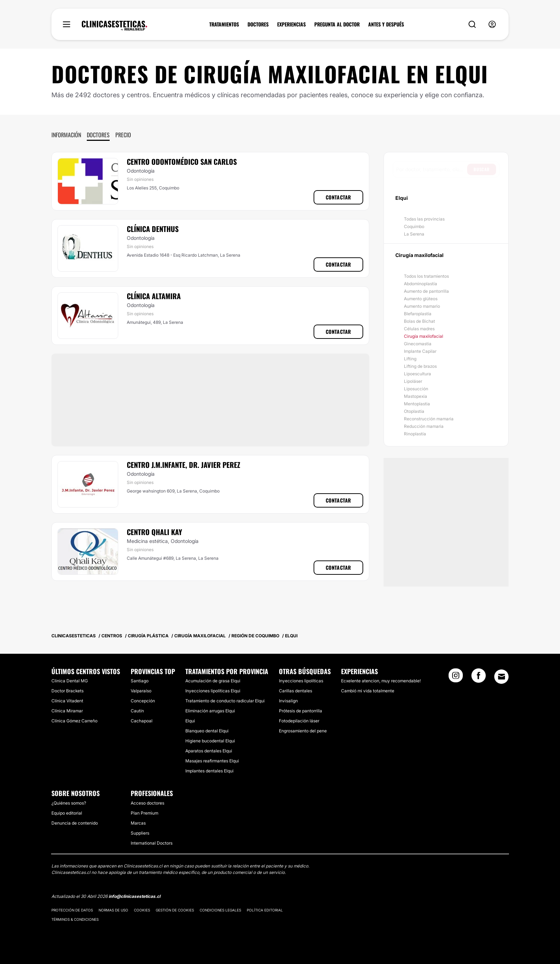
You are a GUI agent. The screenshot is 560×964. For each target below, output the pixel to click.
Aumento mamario (422, 306)
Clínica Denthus (153, 229)
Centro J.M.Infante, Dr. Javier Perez (184, 465)
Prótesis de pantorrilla (301, 711)
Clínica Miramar (67, 711)
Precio (123, 135)
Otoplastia (414, 411)
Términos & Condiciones (75, 919)
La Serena (414, 234)
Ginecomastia (418, 344)
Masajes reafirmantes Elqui (212, 761)
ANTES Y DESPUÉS (386, 24)
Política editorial (265, 910)
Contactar (338, 197)
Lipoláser (413, 381)
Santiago (140, 681)
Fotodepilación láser (299, 721)
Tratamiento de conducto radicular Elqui (225, 701)
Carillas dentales (296, 691)
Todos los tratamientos (426, 276)
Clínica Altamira (154, 296)
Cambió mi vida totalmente (368, 691)
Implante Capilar (420, 351)
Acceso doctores (147, 803)
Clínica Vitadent (67, 701)
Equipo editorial (67, 813)
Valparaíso (141, 691)
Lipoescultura (417, 374)
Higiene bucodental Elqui (210, 741)
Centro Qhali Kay (154, 532)
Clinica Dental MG (70, 681)
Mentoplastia (417, 404)
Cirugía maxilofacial (424, 336)
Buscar (482, 169)
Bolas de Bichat (419, 321)
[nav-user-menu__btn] (492, 24)
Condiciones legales (220, 910)
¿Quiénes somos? (69, 803)
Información (66, 135)
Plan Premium (144, 813)
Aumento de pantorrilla (426, 291)
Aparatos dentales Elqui (209, 751)
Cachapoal (142, 721)
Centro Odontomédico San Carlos (182, 162)
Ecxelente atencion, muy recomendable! (381, 681)
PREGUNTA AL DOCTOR (337, 24)
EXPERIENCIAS (291, 24)
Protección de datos (72, 910)
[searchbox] (432, 169)
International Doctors (152, 843)
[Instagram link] (456, 678)
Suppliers (140, 833)
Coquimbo (414, 226)
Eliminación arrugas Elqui (210, 711)
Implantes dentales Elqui (209, 771)
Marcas (138, 823)
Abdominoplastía (421, 284)
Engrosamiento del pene (303, 731)
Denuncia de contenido (75, 823)
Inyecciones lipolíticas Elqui (213, 691)
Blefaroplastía (418, 314)
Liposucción (416, 389)
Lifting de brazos (420, 366)
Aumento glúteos (421, 299)
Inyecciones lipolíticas (301, 681)
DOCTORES (258, 24)
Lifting (410, 359)
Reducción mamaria (424, 426)
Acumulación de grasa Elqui (213, 681)
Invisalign (288, 701)
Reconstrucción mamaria (429, 419)
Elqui (190, 721)
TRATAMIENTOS (224, 24)
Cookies (142, 910)
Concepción (143, 701)
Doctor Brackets (67, 691)
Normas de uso (113, 910)
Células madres (419, 329)
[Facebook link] (479, 678)
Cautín (137, 711)
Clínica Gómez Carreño (74, 721)
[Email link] (501, 677)
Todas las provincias (424, 219)
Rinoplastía (415, 434)
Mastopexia (416, 396)
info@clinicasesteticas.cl (134, 896)
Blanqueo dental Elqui (207, 731)
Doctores (98, 135)
